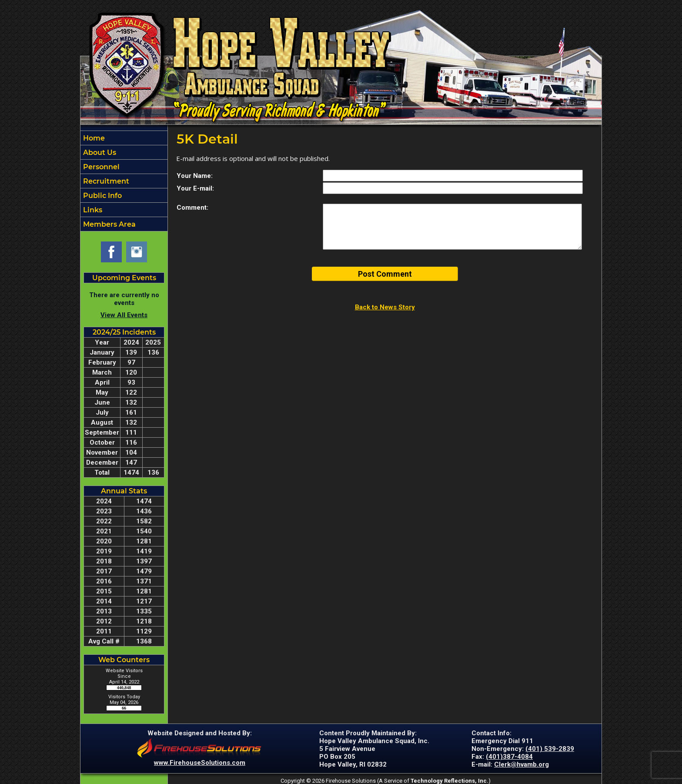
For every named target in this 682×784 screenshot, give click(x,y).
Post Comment (385, 274)
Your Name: (195, 176)
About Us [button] (99, 152)
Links (92, 210)
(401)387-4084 (509, 757)
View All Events (124, 315)
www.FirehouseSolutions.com (200, 763)
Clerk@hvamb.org (522, 764)
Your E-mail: (195, 188)
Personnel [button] (100, 167)
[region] (124, 181)
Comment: (192, 208)
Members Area (109, 224)
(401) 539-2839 (550, 749)
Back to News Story (385, 307)
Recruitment (105, 181)
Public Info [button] (102, 196)
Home (93, 138)
